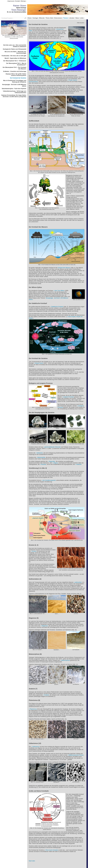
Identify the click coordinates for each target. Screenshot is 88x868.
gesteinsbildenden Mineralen (53, 447)
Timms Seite (49, 18)
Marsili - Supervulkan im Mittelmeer (15, 58)
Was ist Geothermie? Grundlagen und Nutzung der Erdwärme (15, 81)
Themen (66, 18)
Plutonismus (33, 709)
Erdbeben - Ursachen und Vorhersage (15, 71)
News (77, 18)
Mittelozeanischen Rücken (76, 755)
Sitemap (23, 1)
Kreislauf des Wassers (64, 268)
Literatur (72, 18)
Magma (56, 463)
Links (82, 18)
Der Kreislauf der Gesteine (18, 78)
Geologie (35, 18)
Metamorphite (41, 457)
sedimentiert (78, 582)
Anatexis (47, 695)
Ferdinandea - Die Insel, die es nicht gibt (14, 56)
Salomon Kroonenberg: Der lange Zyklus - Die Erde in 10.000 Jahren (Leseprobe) (14, 96)
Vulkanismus (36, 747)
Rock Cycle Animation (52, 850)
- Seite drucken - (81, 23)
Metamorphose (66, 660)
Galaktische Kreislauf (57, 307)
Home (30, 18)
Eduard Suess (39, 363)
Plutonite (43, 464)
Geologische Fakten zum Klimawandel (15, 49)
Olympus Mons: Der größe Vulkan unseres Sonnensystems (16, 75)
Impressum (11, 1)
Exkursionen (58, 18)
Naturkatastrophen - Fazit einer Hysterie (14, 89)
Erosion (34, 551)
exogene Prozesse (69, 397)
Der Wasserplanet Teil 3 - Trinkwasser (15, 61)
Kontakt (17, 1)
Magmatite (52, 461)
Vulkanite (79, 464)
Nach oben (32, 861)
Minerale (42, 18)
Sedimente (40, 453)
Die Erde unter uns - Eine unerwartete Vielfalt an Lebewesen (15, 46)
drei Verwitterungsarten (49, 480)
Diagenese (45, 626)
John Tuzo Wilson (59, 291)
